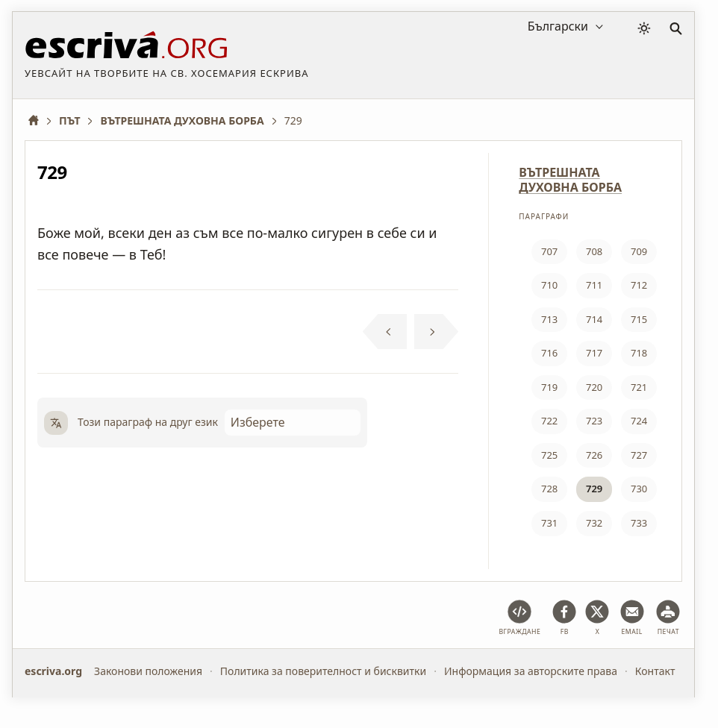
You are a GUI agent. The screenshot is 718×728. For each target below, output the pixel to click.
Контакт (655, 671)
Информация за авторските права (531, 671)
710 (549, 285)
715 (639, 319)
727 (639, 455)
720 (594, 387)
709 (639, 251)
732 (594, 523)
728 (549, 489)
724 (639, 421)
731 (549, 523)
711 (594, 285)
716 (549, 353)
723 (594, 421)
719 (549, 387)
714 (594, 319)
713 (549, 319)
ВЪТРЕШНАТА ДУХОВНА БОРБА (570, 180)
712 (639, 285)
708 (594, 251)
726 (594, 455)
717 (594, 353)
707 (549, 251)
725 (549, 455)
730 (639, 489)
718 (639, 353)
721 (639, 387)
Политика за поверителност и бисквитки (323, 671)
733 (639, 523)
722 (549, 421)
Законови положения (148, 671)
